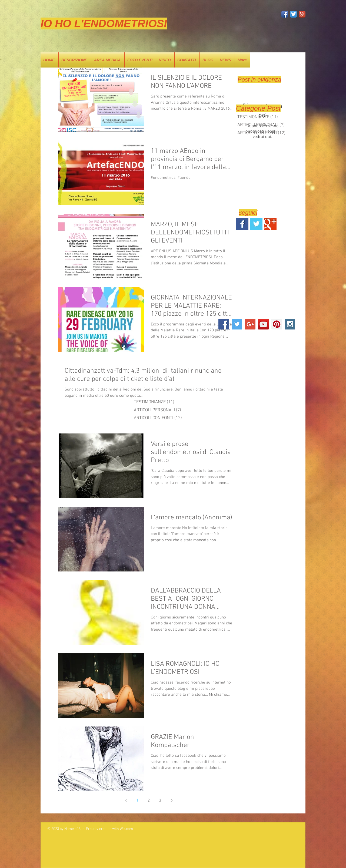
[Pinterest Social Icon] (277, 324)
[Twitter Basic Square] (256, 224)
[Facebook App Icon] (285, 14)
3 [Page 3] (160, 800)
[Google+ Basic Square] (270, 224)
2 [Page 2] (149, 800)
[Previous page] (126, 800)
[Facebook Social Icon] (224, 324)
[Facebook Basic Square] (242, 224)
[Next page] (171, 800)
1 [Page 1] (137, 800)
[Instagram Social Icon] (290, 324)
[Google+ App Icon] (302, 14)
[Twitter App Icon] (293, 14)
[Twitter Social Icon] (237, 324)
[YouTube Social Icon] (263, 324)
